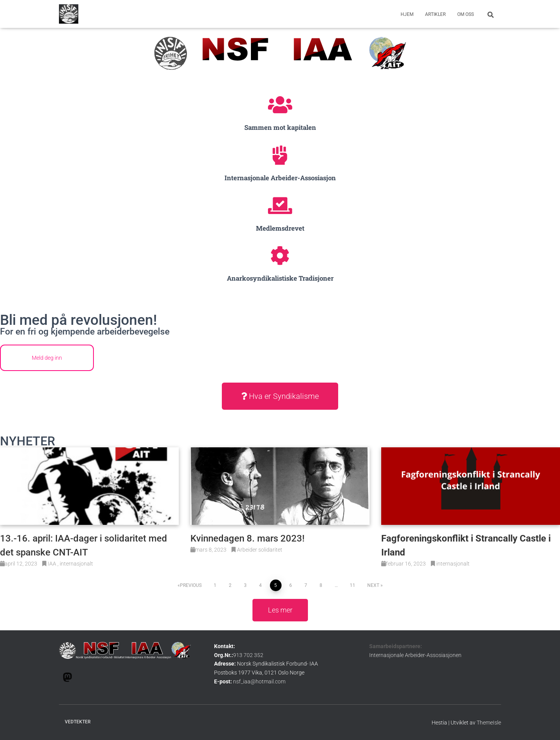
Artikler (435, 14)
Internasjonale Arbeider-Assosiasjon (280, 178)
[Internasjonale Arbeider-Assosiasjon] (280, 155)
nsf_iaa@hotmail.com (259, 681)
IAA (53, 564)
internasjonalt (76, 564)
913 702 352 (248, 655)
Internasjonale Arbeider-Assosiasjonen (415, 655)
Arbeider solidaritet (260, 550)
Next (373, 585)
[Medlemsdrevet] (280, 205)
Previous (191, 585)
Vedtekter (78, 722)
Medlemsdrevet (280, 228)
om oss (466, 14)
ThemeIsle (489, 723)
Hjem (407, 14)
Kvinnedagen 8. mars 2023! (247, 538)
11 (353, 585)
